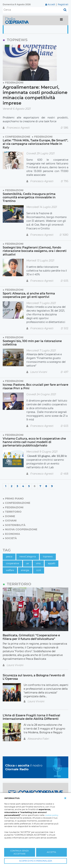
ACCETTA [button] (51, 852)
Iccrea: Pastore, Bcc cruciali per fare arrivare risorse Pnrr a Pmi (35, 386)
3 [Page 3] (17, 486)
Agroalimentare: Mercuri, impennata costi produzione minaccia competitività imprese (35, 95)
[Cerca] (32, 10)
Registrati (63, 4)
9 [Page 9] (52, 486)
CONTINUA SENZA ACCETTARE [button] (20, 852)
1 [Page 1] (6, 486)
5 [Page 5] (29, 486)
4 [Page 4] (23, 486)
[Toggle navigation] (61, 20)
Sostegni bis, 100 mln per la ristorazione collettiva (32, 343)
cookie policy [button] (52, 815)
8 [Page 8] (46, 486)
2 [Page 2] (12, 486)
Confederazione (18, 137)
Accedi (51, 4)
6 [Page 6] (35, 486)
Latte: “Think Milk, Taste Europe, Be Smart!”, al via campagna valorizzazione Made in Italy (35, 144)
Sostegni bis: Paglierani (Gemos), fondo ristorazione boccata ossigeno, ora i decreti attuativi (35, 251)
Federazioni (14, 83)
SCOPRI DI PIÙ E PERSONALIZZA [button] (36, 861)
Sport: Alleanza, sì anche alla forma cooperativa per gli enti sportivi (29, 295)
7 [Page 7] (40, 486)
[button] (65, 798)
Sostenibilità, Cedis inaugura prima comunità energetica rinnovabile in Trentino (29, 197)
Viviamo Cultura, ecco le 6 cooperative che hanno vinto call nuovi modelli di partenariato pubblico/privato (34, 442)
